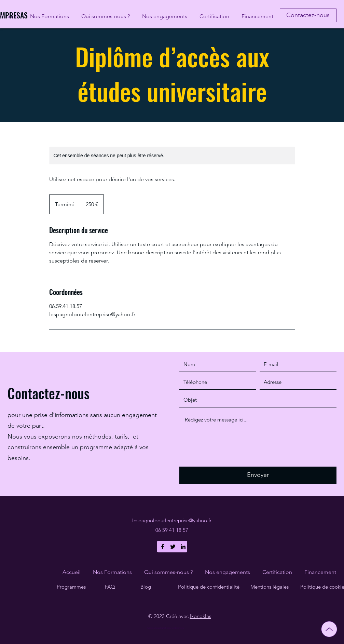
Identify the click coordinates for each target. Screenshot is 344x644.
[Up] (329, 629)
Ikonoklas (201, 616)
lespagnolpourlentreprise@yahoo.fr (172, 520)
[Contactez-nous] (308, 15)
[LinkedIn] (183, 547)
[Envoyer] (258, 475)
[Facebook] (163, 547)
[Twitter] (173, 547)
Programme (70, 587)
